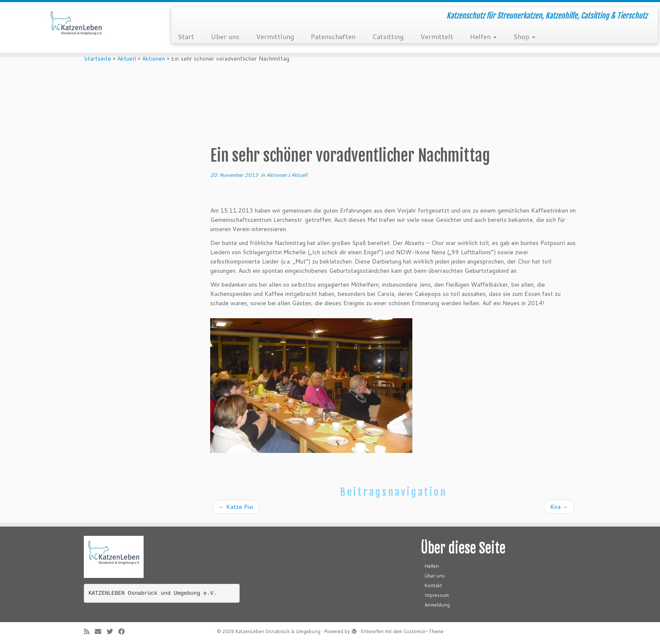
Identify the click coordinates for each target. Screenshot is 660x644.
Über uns (225, 36)
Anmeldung (437, 605)
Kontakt (433, 585)
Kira (559, 507)
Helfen (483, 36)
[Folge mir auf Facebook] (124, 632)
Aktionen (154, 59)
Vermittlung (275, 36)
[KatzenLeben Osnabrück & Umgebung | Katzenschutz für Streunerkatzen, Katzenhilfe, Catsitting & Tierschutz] (76, 27)
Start (186, 36)
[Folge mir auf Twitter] (112, 632)
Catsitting (388, 36)
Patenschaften (333, 36)
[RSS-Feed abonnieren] (89, 632)
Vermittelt (437, 36)
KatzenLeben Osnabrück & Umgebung (278, 631)
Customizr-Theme (424, 631)
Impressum (437, 595)
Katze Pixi (236, 507)
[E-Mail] (101, 632)
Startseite (98, 59)
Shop (524, 36)
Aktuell (127, 59)
